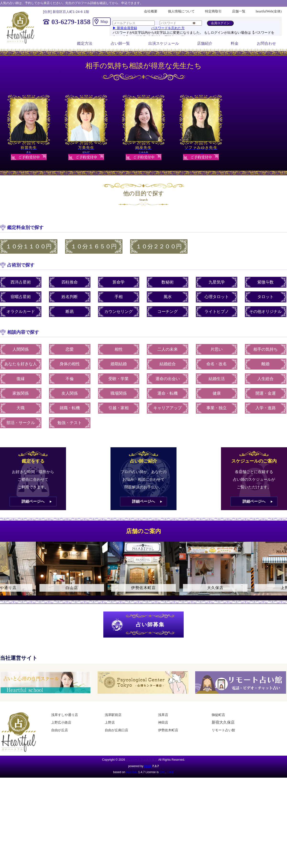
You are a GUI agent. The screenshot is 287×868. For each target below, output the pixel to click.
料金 (235, 43)
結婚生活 (217, 379)
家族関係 (21, 393)
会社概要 (151, 11)
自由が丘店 (60, 730)
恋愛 (70, 349)
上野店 (110, 722)
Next (281, 573)
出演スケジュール (164, 43)
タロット (265, 297)
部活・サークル (21, 423)
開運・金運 (266, 393)
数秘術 (168, 282)
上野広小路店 (61, 722)
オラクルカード (21, 312)
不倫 (70, 379)
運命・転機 (168, 393)
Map (104, 22)
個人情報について (181, 11)
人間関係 (21, 349)
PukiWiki (132, 772)
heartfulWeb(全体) (269, 11)
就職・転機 (70, 408)
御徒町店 (218, 715)
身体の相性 (70, 364)
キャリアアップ (168, 408)
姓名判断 (70, 297)
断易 (70, 312)
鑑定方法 (85, 43)
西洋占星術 (21, 282)
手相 (119, 297)
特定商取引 (213, 11)
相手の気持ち (265, 349)
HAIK (148, 766)
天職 (21, 408)
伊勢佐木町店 (168, 730)
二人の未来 (168, 349)
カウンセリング (119, 312)
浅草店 (163, 715)
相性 (119, 349)
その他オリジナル (265, 312)
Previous (6, 573)
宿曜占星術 (21, 297)
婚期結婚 (119, 364)
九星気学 (217, 282)
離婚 (265, 364)
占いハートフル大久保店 (142, 760)
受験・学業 (119, 379)
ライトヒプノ (217, 312)
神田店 (163, 722)
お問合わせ (266, 43)
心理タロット (217, 297)
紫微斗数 (265, 282)
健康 (217, 393)
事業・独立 (217, 408)
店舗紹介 (205, 43)
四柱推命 (70, 282)
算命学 (119, 282)
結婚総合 (168, 364)
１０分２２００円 (159, 246)
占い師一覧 (120, 43)
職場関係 (119, 393)
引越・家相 (119, 408)
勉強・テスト (70, 423)
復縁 (21, 379)
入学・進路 (266, 408)
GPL (163, 772)
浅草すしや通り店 (65, 715)
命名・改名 (217, 364)
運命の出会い (168, 379)
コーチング (168, 312)
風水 (168, 297)
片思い (217, 349)
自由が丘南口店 (116, 730)
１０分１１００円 (29, 246)
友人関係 (70, 393)
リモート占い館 (223, 730)
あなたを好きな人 (21, 364)
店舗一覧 (239, 11)
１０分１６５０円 (94, 246)
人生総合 (265, 379)
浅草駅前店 (113, 715)
